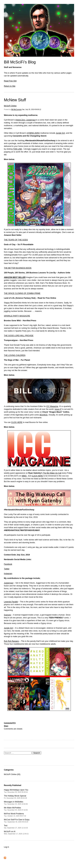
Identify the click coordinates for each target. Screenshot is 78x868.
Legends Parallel (11, 602)
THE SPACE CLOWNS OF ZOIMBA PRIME (22, 293)
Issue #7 (58, 409)
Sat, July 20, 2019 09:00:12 (32, 109)
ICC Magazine (52, 406)
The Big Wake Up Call (52, 473)
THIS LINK (17, 149)
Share (6, 726)
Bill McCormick (16, 109)
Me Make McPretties (16, 809)
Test (16, 827)
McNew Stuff (15, 100)
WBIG (24, 476)
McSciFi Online (10, 106)
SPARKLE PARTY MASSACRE (17, 316)
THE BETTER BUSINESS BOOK (18, 268)
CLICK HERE (17, 422)
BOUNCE (44, 415)
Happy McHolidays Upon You (16, 791)
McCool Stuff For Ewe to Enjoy (17, 821)
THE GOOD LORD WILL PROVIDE (19, 336)
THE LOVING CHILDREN (15, 355)
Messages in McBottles (16, 803)
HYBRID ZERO (33, 133)
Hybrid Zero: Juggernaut (25, 120)
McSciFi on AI (16, 833)
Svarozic (8, 615)
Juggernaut (9, 583)
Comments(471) (10, 723)
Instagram (8, 574)
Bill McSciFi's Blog (20, 62)
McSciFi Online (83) (12, 774)
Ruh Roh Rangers (11, 641)
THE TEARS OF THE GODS (16, 240)
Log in (6, 847)
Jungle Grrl (60, 133)
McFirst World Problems (15, 815)
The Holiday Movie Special (15, 797)
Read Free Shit (10, 81)
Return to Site (10, 86)
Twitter (7, 569)
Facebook (8, 564)
